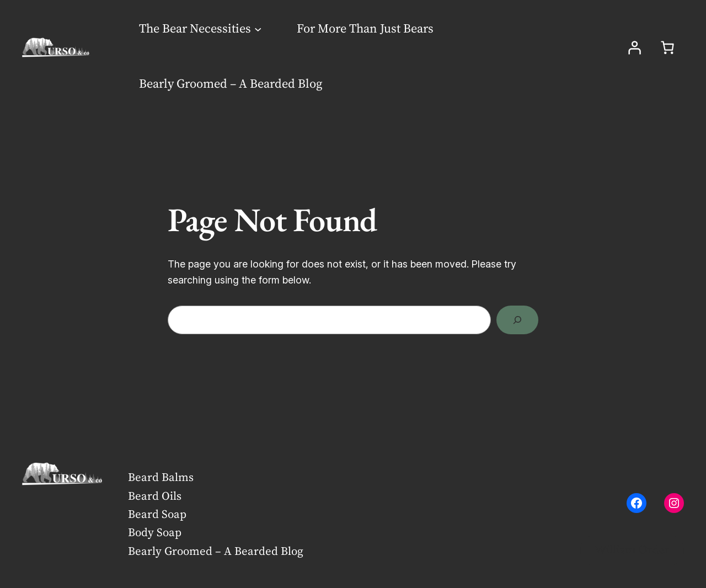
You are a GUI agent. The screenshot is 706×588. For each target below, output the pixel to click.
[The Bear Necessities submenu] (258, 28)
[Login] (634, 47)
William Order (632, 550)
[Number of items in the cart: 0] (667, 47)
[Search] (517, 320)
